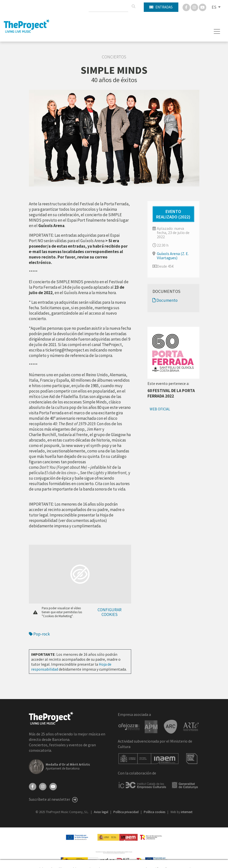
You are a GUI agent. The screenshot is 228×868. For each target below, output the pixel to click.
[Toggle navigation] (217, 31)
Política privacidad (126, 812)
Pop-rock (39, 634)
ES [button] (214, 7)
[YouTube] (53, 786)
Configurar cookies (110, 612)
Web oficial (160, 409)
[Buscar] (133, 6)
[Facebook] (187, 7)
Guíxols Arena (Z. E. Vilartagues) (173, 256)
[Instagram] (195, 7)
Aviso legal (101, 812)
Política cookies (155, 812)
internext (187, 812)
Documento (165, 300)
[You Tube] (203, 7)
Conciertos (114, 57)
